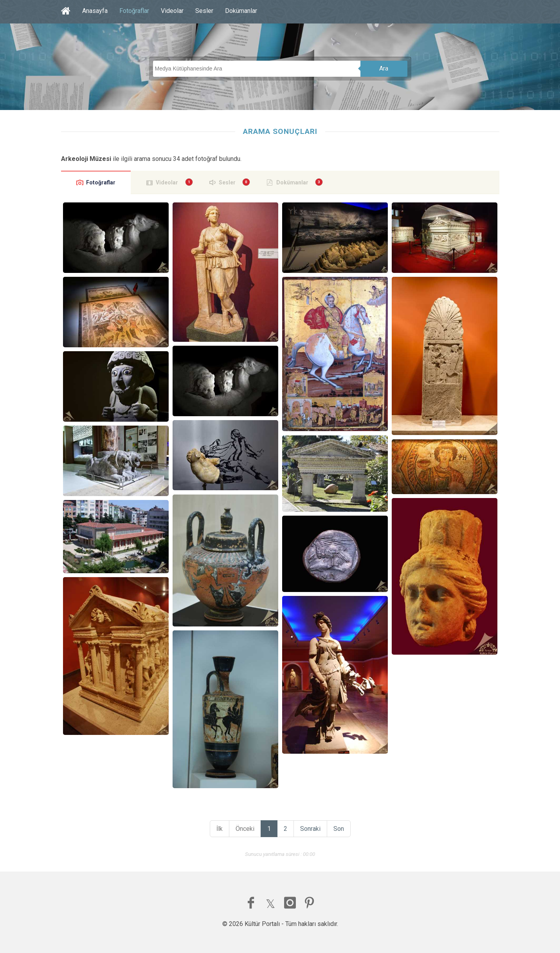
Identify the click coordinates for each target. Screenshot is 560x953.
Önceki (245, 829)
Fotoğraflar (134, 11)
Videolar (172, 11)
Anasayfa (95, 11)
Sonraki (310, 829)
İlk (220, 829)
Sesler (204, 11)
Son (339, 829)
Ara (384, 68)
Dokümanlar (241, 11)
